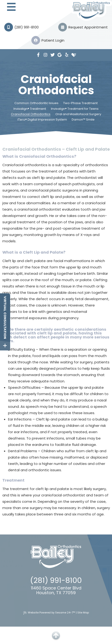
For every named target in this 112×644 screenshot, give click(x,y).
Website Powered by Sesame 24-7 (49, 613)
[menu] (11, 7)
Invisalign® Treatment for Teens (75, 109)
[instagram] (46, 55)
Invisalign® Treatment (30, 109)
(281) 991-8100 (21, 27)
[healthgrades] (74, 55)
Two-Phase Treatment (80, 103)
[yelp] (67, 55)
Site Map (83, 613)
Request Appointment (83, 27)
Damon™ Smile (83, 120)
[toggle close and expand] (5, 346)
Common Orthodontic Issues (36, 103)
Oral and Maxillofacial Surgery (78, 114)
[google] (60, 55)
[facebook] (38, 55)
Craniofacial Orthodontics (31, 114)
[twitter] (53, 55)
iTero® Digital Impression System (42, 120)
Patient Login (48, 40)
